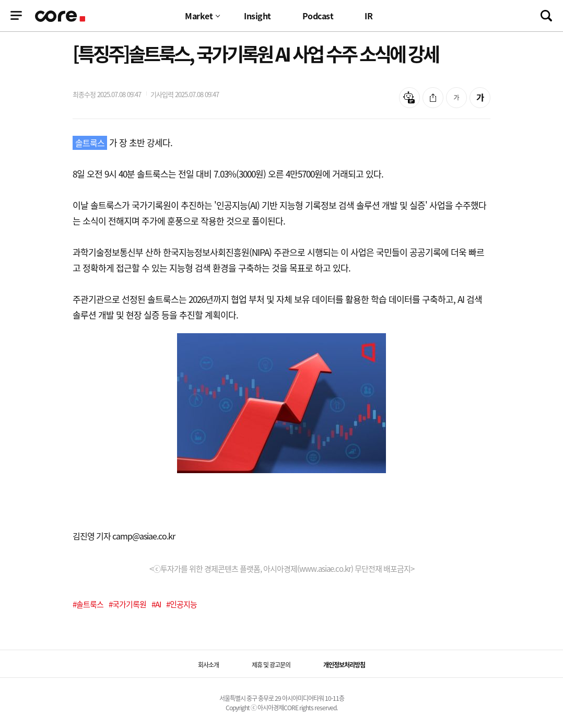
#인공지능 (181, 604)
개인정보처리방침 (344, 665)
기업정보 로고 (61, 16)
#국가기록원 (127, 604)
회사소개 (208, 665)
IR (368, 16)
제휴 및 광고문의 (271, 665)
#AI (156, 604)
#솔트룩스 (88, 604)
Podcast (318, 16)
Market (199, 16)
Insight (257, 16)
